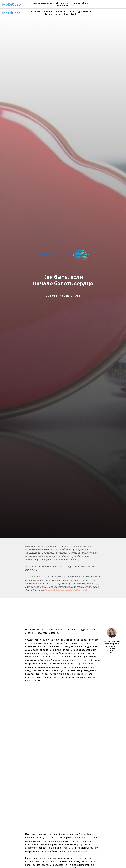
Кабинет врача (63, 6)
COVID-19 (36, 11)
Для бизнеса (62, 3)
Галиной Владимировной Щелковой (66, 590)
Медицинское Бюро (42, 3)
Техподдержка (52, 14)
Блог (72, 11)
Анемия (48, 11)
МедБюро (61, 11)
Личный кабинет (81, 3)
